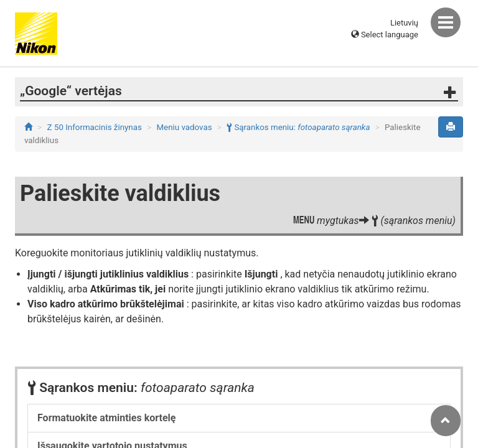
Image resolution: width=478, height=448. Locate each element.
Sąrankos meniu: (298, 127)
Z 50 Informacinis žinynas (95, 127)
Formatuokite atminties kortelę (106, 418)
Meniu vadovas (184, 127)
